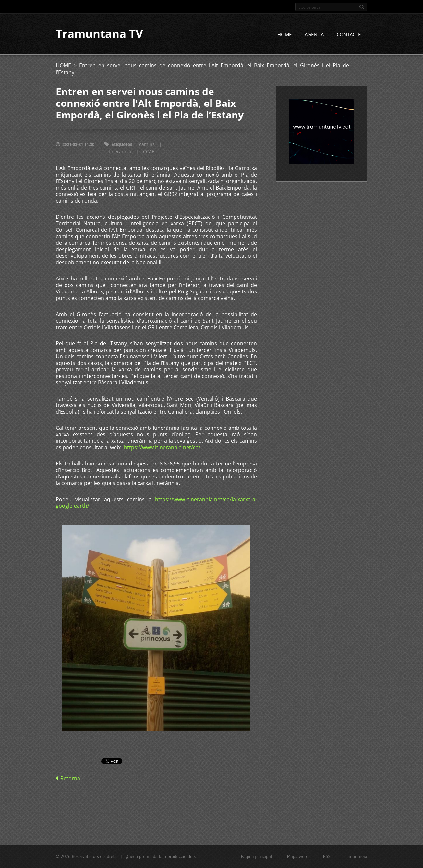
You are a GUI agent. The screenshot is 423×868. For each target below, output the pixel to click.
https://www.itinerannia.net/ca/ (162, 448)
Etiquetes (122, 145)
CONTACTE (349, 35)
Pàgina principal (256, 856)
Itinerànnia (119, 152)
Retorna (70, 778)
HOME (284, 35)
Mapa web (297, 856)
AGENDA (314, 35)
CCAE (149, 152)
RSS (327, 856)
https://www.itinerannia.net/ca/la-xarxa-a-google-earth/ (156, 503)
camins (147, 145)
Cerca (362, 7)
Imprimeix (357, 856)
